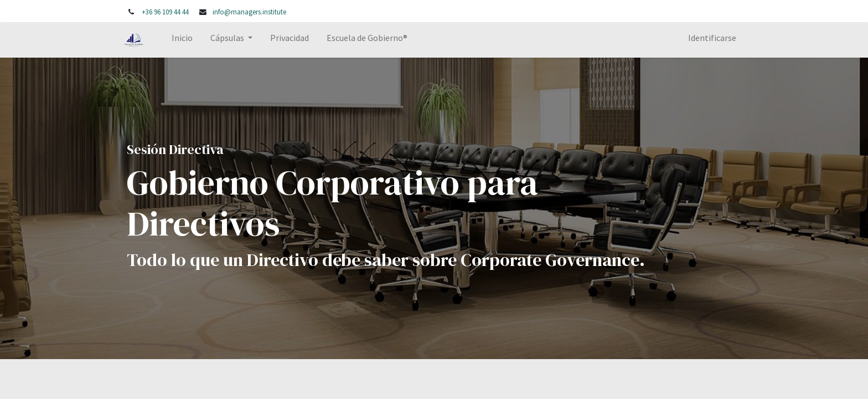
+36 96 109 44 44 (165, 12)
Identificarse (708, 38)
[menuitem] (186, 40)
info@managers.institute (249, 12)
